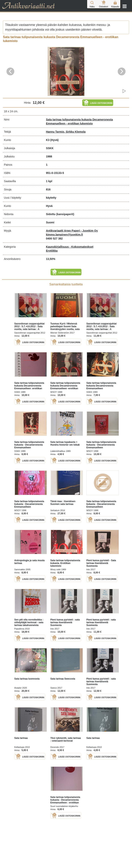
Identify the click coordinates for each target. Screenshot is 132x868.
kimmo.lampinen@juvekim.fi (65, 235)
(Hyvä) (54, 140)
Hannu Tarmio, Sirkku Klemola (66, 132)
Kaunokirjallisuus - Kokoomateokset (70, 247)
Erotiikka (52, 251)
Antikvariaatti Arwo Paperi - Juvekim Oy (72, 231)
